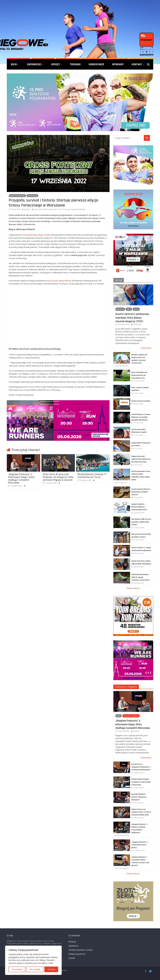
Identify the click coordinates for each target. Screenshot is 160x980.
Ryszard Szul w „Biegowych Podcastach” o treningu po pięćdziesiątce (141, 767)
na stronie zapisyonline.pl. (60, 281)
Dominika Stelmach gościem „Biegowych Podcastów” (139, 797)
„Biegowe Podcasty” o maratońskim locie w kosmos (140, 845)
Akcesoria (120, 309)
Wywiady (118, 64)
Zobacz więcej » (133, 588)
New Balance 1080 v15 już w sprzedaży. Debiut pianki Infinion (141, 522)
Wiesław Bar (137, 324)
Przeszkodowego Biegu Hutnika (36, 235)
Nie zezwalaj (35, 969)
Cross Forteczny (64, 209)
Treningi (75, 64)
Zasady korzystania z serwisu (81, 950)
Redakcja (27, 209)
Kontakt (137, 64)
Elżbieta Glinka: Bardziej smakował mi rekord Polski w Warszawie (141, 782)
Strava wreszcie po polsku (141, 401)
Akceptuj (51, 969)
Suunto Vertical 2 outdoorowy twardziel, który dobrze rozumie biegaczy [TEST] (132, 318)
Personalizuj (17, 969)
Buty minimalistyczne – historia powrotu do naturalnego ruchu (140, 375)
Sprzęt (56, 64)
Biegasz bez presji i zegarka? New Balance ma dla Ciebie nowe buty (141, 459)
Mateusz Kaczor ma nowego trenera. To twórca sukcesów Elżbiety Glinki (141, 812)
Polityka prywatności (77, 954)
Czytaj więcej (146, 348)
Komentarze (96, 64)
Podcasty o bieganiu (126, 687)
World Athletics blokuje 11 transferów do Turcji (92, 476)
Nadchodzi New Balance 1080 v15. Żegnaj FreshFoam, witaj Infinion (140, 577)
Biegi (14, 64)
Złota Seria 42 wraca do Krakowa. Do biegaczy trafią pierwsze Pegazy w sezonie (58, 477)
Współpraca (73, 946)
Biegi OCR (38, 209)
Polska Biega (32, 196)
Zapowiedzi (34, 64)
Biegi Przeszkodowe (17, 196)
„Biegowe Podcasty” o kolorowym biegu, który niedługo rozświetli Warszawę (21, 478)
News (129, 309)
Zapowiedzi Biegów (78, 209)
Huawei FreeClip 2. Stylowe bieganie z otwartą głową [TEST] (139, 507)
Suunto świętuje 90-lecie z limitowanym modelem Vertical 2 (141, 492)
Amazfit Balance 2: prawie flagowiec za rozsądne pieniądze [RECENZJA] (141, 417)
